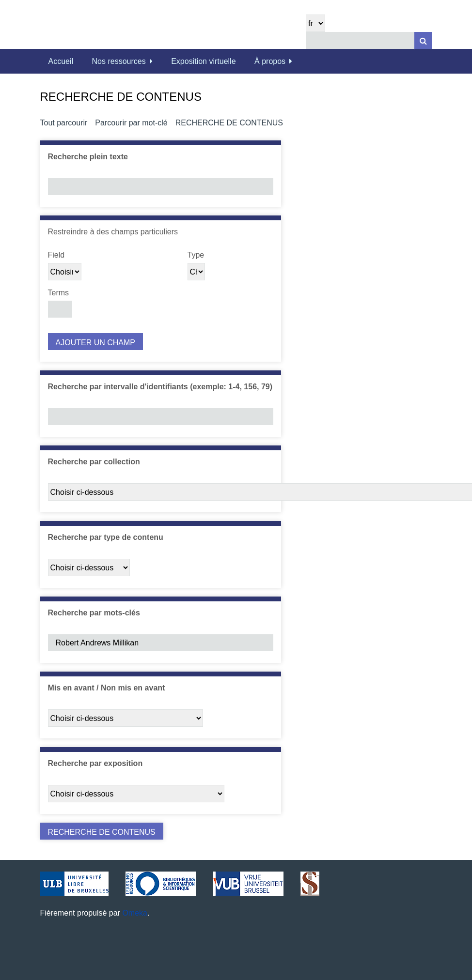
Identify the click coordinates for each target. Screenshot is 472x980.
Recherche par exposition (95, 763)
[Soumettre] (423, 40)
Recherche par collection (94, 462)
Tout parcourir (64, 123)
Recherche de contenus (229, 123)
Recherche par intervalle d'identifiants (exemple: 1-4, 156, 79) (160, 387)
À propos (270, 61)
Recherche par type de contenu (106, 537)
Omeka (135, 913)
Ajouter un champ (95, 343)
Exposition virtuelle (203, 61)
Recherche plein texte (88, 157)
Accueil (61, 61)
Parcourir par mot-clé (131, 123)
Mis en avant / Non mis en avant (107, 688)
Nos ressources (119, 61)
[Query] (369, 40)
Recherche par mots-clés (94, 613)
